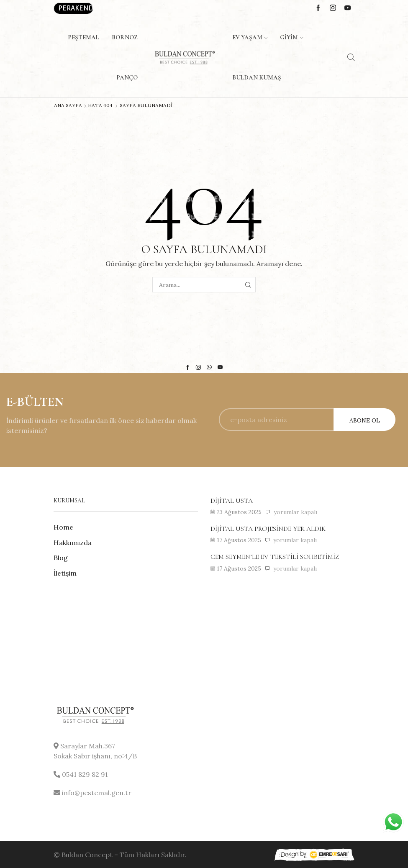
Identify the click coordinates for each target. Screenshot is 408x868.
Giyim (291, 37)
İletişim (65, 573)
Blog (61, 558)
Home (63, 527)
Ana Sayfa (68, 105)
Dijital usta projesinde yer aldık (268, 529)
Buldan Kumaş (257, 77)
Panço (127, 77)
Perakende (76, 8)
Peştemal (83, 37)
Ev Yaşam (250, 37)
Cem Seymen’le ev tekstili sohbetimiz (275, 557)
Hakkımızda (73, 543)
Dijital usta (232, 501)
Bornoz (125, 37)
